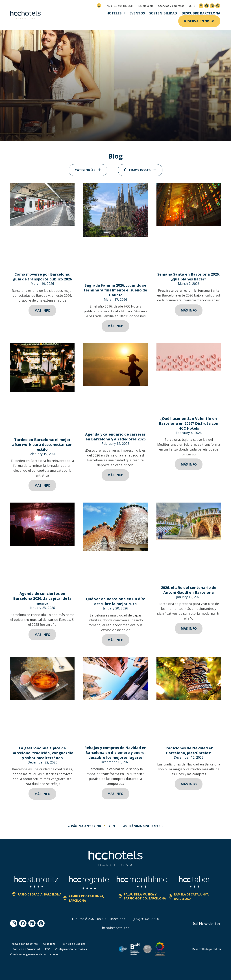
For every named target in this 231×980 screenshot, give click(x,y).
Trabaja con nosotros (24, 944)
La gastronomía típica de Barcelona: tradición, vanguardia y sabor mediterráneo (42, 753)
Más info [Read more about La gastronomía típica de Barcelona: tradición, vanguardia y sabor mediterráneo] (42, 794)
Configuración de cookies (71, 949)
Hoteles (114, 13)
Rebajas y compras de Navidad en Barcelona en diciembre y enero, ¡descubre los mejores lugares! (115, 753)
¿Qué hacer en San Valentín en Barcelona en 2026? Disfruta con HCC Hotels (189, 423)
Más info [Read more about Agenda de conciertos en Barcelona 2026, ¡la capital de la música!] (42, 635)
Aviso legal (50, 944)
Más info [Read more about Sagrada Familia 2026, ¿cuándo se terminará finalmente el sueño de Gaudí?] (115, 326)
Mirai (218, 949)
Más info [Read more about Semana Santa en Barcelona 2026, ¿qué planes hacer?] (189, 310)
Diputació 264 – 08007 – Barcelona (99, 919)
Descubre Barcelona (201, 13)
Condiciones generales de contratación (35, 954)
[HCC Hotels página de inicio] (25, 15)
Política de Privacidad (26, 949)
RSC (47, 949)
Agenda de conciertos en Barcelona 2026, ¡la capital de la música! (42, 598)
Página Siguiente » (146, 826)
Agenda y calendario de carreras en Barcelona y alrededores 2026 (115, 437)
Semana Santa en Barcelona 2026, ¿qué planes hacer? (189, 277)
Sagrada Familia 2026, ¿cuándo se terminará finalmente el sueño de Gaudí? (115, 290)
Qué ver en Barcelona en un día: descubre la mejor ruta (115, 601)
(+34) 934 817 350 (146, 919)
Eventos (137, 13)
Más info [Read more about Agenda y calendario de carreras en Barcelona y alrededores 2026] (115, 475)
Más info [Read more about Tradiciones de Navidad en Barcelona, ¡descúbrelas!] (189, 784)
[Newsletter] (195, 923)
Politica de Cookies (74, 944)
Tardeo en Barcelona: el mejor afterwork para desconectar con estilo (42, 444)
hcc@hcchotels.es (116, 928)
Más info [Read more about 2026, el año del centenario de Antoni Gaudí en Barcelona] (189, 628)
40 (125, 826)
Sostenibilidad (163, 13)
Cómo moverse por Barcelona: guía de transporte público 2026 (42, 277)
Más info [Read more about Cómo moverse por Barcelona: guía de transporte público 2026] (42, 310)
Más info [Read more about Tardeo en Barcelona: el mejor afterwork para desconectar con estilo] (42, 485)
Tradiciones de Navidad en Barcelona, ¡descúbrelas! (189, 750)
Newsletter (210, 923)
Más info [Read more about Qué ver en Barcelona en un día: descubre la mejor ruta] (115, 640)
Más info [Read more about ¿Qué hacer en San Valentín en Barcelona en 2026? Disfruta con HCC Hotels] (189, 464)
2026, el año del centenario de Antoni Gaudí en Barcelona (189, 590)
